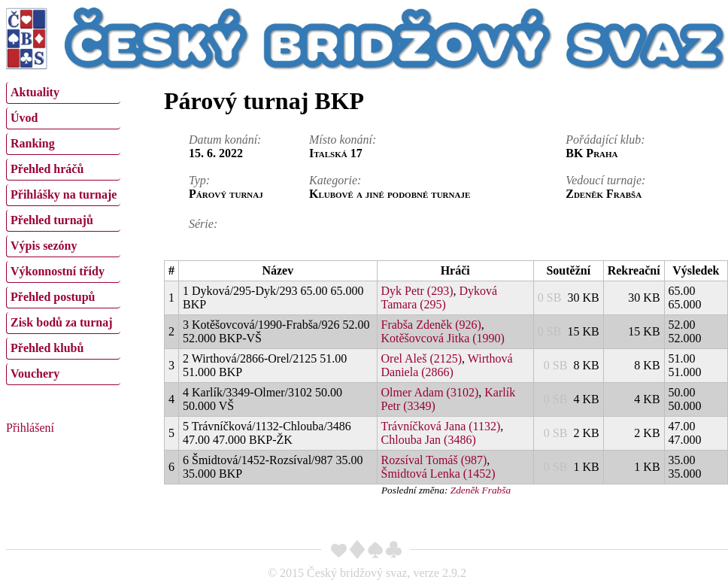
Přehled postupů (53, 297)
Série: (203, 224)
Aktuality (35, 92)
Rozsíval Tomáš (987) (434, 460)
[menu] (63, 232)
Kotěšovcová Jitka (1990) (443, 338)
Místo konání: (343, 140)
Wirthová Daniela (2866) (447, 365)
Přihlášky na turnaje (64, 194)
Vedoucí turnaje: (605, 180)
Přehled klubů (47, 348)
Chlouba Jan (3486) (429, 440)
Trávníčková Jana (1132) (441, 426)
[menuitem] (63, 93)
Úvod (24, 118)
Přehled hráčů (47, 169)
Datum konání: (225, 140)
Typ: (199, 180)
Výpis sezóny (44, 246)
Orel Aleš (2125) (422, 358)
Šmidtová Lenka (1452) (438, 474)
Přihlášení (30, 428)
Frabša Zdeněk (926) (431, 325)
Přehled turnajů (52, 220)
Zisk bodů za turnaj (62, 322)
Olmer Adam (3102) (430, 392)
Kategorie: (335, 180)
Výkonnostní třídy (58, 271)
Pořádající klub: (605, 140)
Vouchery (35, 373)
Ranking (33, 143)
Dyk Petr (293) (417, 291)
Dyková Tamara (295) (440, 298)
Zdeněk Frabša (481, 490)
